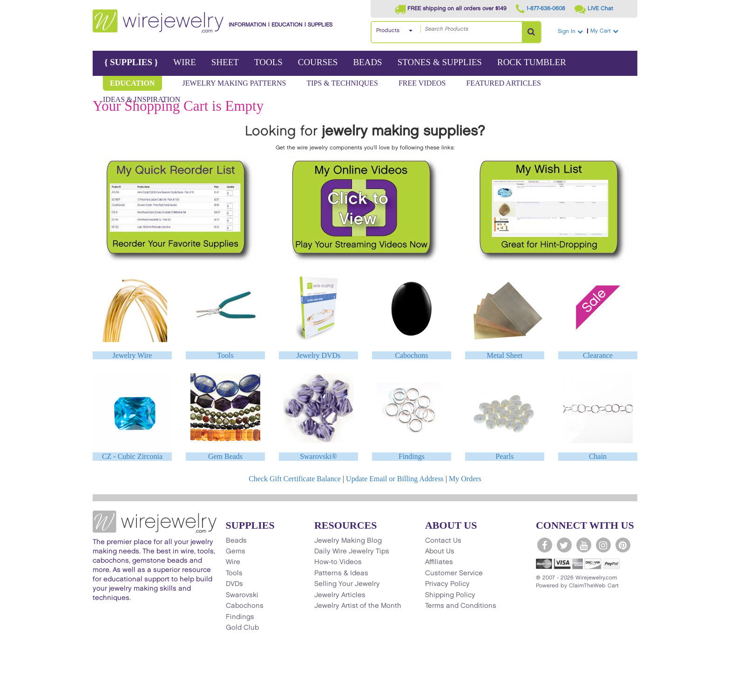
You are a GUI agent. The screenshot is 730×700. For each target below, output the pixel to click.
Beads (367, 62)
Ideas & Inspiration (142, 99)
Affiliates (439, 562)
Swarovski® (318, 456)
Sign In (570, 31)
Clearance (598, 355)
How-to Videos (338, 562)
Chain (598, 456)
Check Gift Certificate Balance (295, 479)
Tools (268, 62)
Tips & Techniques (342, 83)
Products (388, 30)
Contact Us (443, 541)
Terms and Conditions (461, 606)
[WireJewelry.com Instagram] (603, 545)
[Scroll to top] (105, 692)
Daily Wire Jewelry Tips (352, 552)
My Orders (465, 479)
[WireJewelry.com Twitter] (564, 545)
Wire (185, 62)
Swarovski (242, 595)
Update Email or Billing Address (395, 479)
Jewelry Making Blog (348, 541)
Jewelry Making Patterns (234, 83)
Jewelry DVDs (319, 355)
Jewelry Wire (132, 355)
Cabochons (411, 355)
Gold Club (242, 628)
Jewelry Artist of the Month (358, 606)
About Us (440, 552)
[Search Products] (531, 32)
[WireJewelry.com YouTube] (584, 545)
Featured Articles (503, 83)
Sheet (225, 62)
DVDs (234, 584)
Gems (236, 552)
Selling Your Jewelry (347, 584)
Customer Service (454, 573)
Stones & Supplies (440, 62)
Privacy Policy (447, 584)
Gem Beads (225, 456)
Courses (318, 62)
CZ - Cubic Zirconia (132, 456)
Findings (412, 456)
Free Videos (422, 83)
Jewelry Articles (340, 595)
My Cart (613, 31)
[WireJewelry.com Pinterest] (623, 545)
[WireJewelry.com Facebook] (545, 545)
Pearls (504, 456)
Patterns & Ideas (341, 573)
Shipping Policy (450, 595)
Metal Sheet (505, 355)
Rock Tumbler (532, 62)
